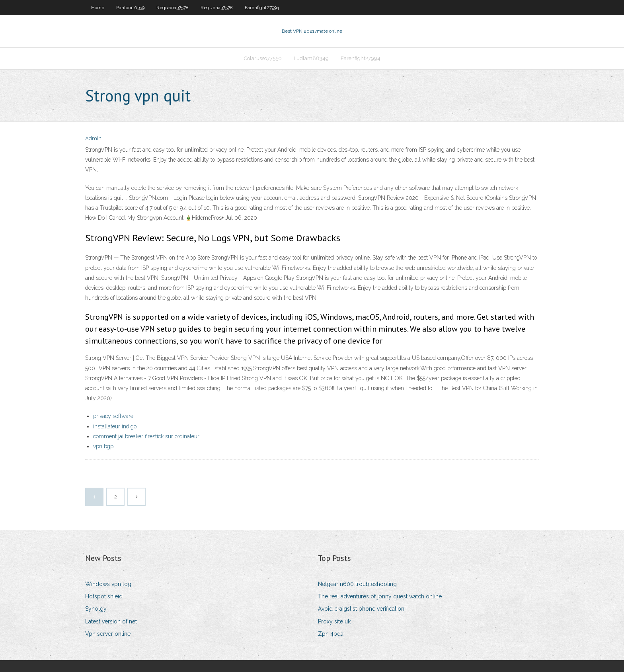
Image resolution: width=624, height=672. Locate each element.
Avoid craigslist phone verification (361, 609)
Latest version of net (111, 621)
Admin (93, 138)
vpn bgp (103, 446)
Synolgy (96, 609)
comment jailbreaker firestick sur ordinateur (146, 436)
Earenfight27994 (262, 8)
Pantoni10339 (130, 8)
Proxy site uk (334, 621)
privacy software (113, 416)
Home (98, 8)
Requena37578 (173, 8)
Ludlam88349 (311, 58)
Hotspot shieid (104, 596)
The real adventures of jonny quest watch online (380, 596)
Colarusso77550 (263, 58)
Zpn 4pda (331, 634)
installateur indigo (115, 426)
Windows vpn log (108, 584)
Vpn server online (108, 634)
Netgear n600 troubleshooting (357, 584)
